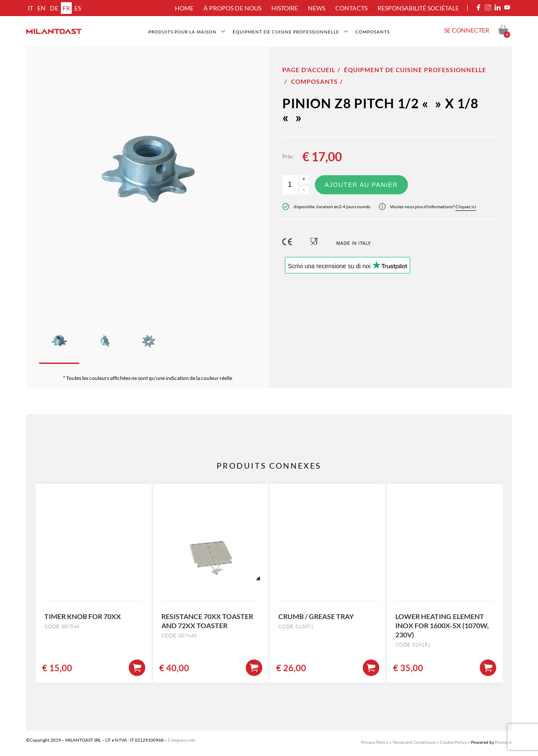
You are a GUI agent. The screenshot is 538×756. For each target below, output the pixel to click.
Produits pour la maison (182, 32)
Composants (373, 32)
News (317, 8)
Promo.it (503, 742)
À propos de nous (232, 8)
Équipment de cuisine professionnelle (286, 32)
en (42, 8)
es (78, 8)
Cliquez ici (466, 206)
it (30, 8)
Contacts (351, 8)
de (54, 8)
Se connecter (467, 30)
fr (66, 8)
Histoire (285, 8)
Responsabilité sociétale (418, 8)
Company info (182, 740)
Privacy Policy (375, 742)
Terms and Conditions (414, 742)
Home (184, 8)
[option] (148, 177)
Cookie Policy (453, 742)
